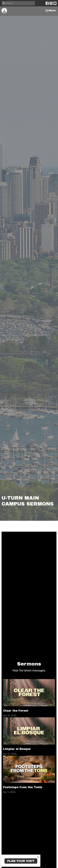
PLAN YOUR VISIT (21, 861)
